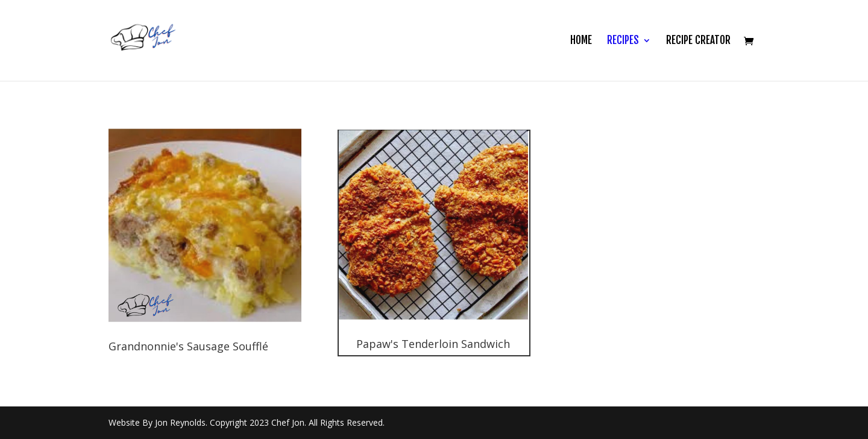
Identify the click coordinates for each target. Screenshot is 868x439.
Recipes (623, 41)
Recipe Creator (698, 41)
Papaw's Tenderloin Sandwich (433, 344)
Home (581, 41)
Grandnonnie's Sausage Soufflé (188, 346)
